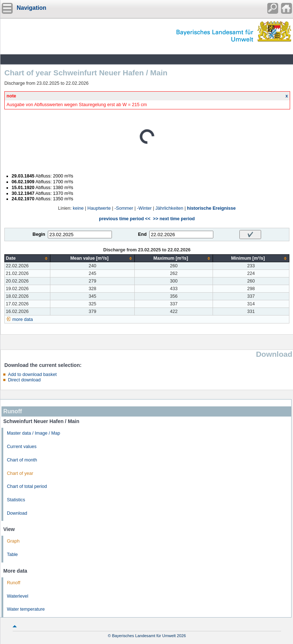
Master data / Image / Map (34, 433)
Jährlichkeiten (169, 208)
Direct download (24, 380)
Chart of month (22, 460)
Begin (39, 234)
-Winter (144, 208)
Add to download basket (32, 375)
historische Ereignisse (211, 208)
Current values (22, 447)
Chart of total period (27, 486)
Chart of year (20, 473)
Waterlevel (18, 596)
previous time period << (125, 219)
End (142, 234)
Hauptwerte (99, 208)
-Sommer (124, 208)
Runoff (14, 583)
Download (17, 513)
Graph (13, 541)
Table (12, 555)
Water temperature (26, 609)
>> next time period (174, 219)
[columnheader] (28, 258)
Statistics (16, 500)
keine (78, 208)
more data (23, 319)
